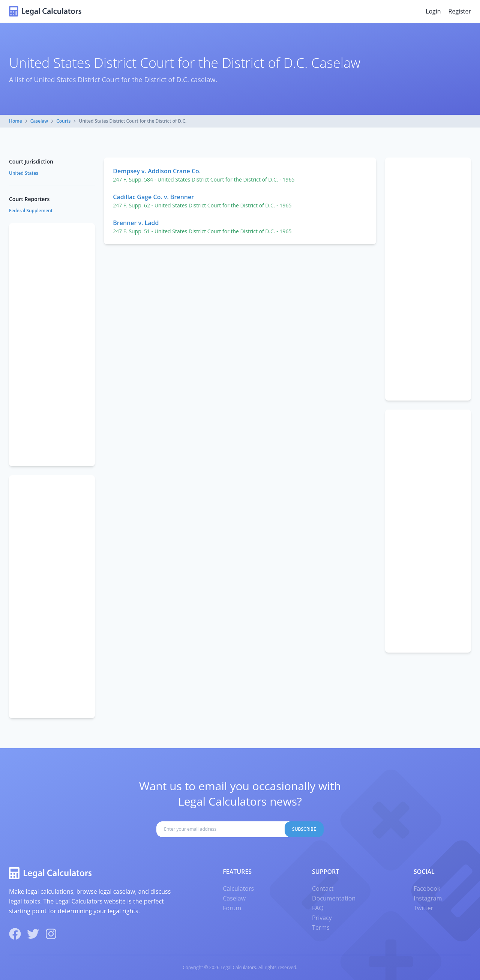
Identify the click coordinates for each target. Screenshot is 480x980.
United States (24, 173)
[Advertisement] (428, 279)
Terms (321, 927)
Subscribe (304, 829)
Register (460, 11)
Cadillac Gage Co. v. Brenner (153, 197)
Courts (63, 121)
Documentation (334, 898)
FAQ (318, 908)
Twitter (423, 908)
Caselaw (39, 121)
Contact (323, 888)
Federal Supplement (31, 211)
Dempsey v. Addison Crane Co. (157, 171)
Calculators (238, 888)
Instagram (428, 898)
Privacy (322, 918)
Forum (232, 908)
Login (433, 11)
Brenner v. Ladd (136, 223)
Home (16, 121)
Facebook (427, 888)
